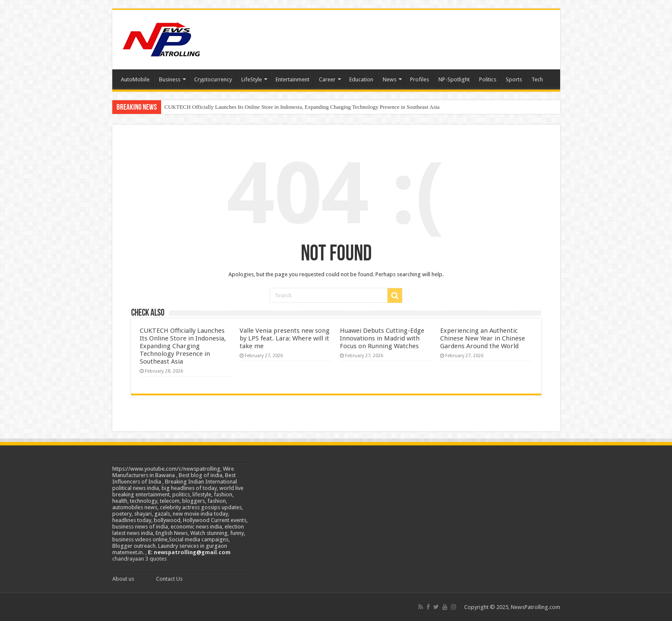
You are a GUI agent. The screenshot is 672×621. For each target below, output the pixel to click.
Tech (537, 79)
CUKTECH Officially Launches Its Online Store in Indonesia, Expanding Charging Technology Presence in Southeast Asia (302, 107)
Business (170, 79)
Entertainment (292, 79)
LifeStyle (252, 79)
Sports (514, 79)
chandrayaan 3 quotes (139, 559)
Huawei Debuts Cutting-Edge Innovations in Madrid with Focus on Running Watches (382, 338)
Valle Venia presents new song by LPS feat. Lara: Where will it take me (285, 338)
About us (123, 579)
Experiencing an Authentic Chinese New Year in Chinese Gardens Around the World (483, 338)
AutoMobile (135, 79)
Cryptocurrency (213, 79)
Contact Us (169, 579)
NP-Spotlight (454, 79)
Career (327, 79)
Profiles (420, 79)
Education (361, 79)
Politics (488, 79)
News (390, 79)
